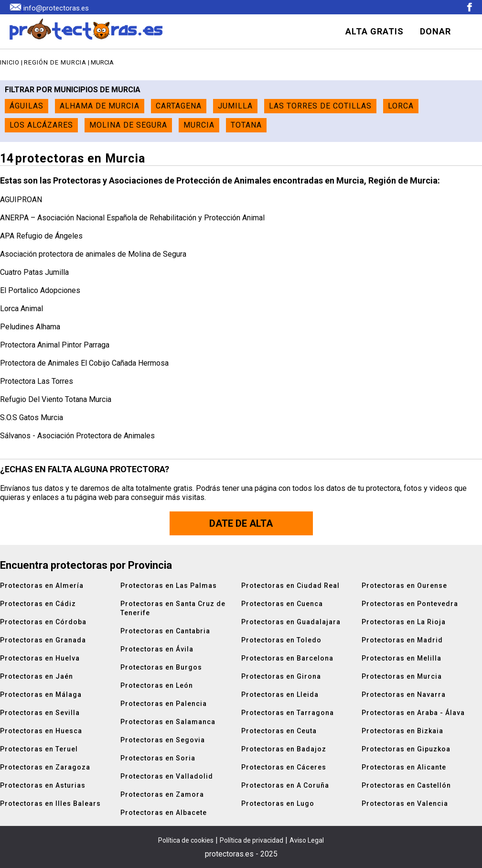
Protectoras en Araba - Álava (413, 713)
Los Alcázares (41, 125)
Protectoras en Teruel (39, 749)
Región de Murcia (55, 62)
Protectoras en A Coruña (285, 785)
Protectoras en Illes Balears (50, 803)
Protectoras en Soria (158, 758)
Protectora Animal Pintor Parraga (55, 345)
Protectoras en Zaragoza (45, 767)
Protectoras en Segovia (163, 740)
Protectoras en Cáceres (284, 767)
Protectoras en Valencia (405, 803)
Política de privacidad (252, 840)
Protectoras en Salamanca (168, 722)
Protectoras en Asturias (43, 785)
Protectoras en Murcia (402, 676)
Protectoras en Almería (42, 586)
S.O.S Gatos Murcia (32, 418)
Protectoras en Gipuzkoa (406, 749)
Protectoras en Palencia (164, 704)
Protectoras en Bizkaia (402, 731)
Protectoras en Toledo (281, 640)
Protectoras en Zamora (162, 794)
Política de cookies (186, 840)
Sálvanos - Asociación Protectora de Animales (77, 436)
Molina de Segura (128, 125)
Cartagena (179, 106)
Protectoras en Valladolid (167, 776)
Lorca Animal (21, 309)
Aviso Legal (307, 840)
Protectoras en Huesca (41, 731)
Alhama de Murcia (100, 106)
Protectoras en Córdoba (43, 622)
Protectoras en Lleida (280, 694)
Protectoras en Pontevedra (410, 604)
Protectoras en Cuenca (282, 604)
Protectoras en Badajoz (284, 749)
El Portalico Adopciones (40, 290)
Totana (246, 125)
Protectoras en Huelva (40, 658)
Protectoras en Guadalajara (291, 622)
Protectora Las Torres (37, 381)
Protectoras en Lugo (278, 803)
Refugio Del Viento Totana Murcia (56, 399)
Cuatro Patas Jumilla (34, 272)
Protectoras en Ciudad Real (290, 586)
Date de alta (241, 523)
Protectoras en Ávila (157, 649)
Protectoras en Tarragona (288, 713)
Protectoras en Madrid (402, 640)
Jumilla (235, 106)
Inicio (10, 62)
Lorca (401, 106)
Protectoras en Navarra (404, 694)
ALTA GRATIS (375, 31)
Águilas (27, 106)
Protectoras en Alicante (404, 767)
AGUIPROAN (21, 200)
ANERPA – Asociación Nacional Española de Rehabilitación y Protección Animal (132, 218)
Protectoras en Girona (281, 676)
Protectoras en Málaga (41, 694)
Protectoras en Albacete (164, 813)
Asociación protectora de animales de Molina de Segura (93, 254)
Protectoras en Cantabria (165, 631)
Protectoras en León (157, 685)
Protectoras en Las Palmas (169, 586)
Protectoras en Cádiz (38, 604)
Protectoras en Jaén (37, 676)
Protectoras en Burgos (161, 667)
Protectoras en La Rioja (404, 622)
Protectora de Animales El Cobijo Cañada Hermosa (84, 363)
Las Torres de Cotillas (320, 106)
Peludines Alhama (30, 327)
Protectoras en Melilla (402, 658)
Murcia (199, 125)
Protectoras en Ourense (404, 586)
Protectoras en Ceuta (279, 731)
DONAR (435, 31)
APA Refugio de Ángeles (41, 236)
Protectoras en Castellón (406, 785)
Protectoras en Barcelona (287, 658)
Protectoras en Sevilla (40, 713)
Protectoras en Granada (43, 640)
